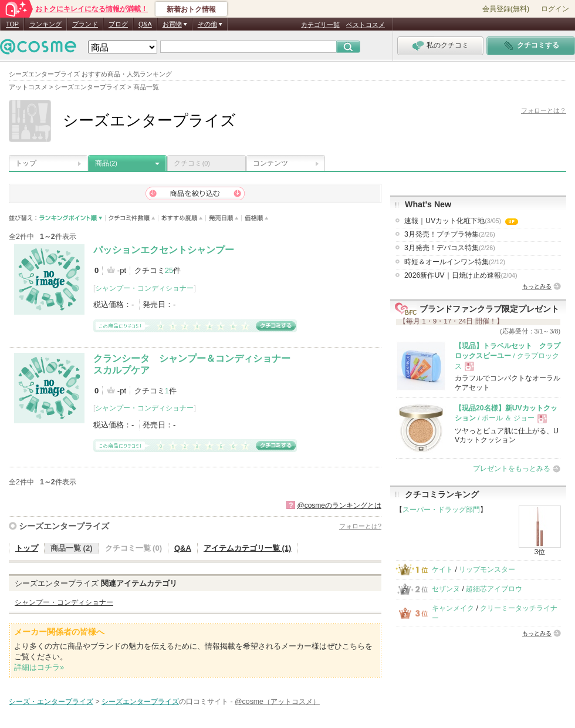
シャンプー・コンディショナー (144, 288)
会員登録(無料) (506, 9)
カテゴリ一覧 (320, 25)
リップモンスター (487, 569)
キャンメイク (453, 608)
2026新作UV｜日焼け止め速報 (461, 275)
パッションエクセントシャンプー (164, 250)
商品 (106, 163)
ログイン (555, 9)
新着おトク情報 (191, 9)
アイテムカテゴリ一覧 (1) (248, 548)
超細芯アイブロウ (494, 589)
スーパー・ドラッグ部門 (441, 510)
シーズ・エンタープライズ (51, 702)
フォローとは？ (544, 110)
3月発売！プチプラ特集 (450, 234)
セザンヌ (446, 589)
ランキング (45, 24)
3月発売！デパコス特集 (450, 248)
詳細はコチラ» (39, 667)
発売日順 (224, 218)
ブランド (85, 24)
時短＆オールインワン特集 (455, 262)
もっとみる (537, 286)
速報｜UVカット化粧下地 (461, 221)
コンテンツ (270, 163)
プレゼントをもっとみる (512, 469)
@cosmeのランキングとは (339, 505)
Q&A (145, 24)
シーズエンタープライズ (64, 526)
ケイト (442, 569)
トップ (26, 163)
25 (169, 270)
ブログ (118, 24)
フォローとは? (360, 526)
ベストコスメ (366, 25)
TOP (12, 24)
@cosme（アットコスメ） (277, 702)
